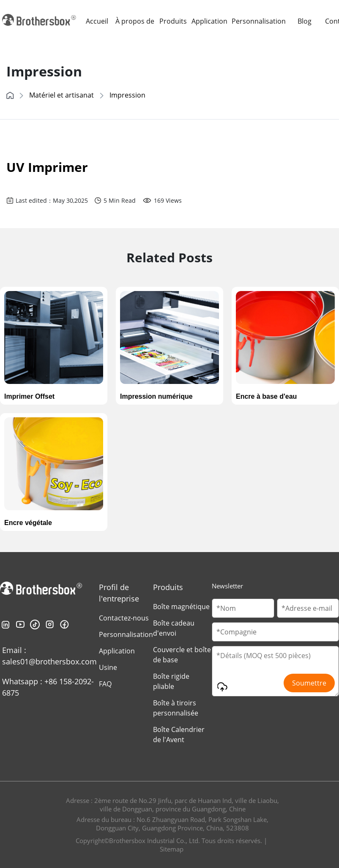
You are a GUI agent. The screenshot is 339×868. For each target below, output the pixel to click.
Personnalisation (259, 21)
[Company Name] (275, 632)
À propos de (135, 21)
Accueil (97, 21)
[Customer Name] (243, 608)
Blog (305, 21)
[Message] (275, 671)
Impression (127, 95)
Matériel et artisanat (62, 95)
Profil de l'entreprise (119, 593)
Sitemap (172, 849)
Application (209, 21)
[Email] (308, 608)
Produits (173, 21)
